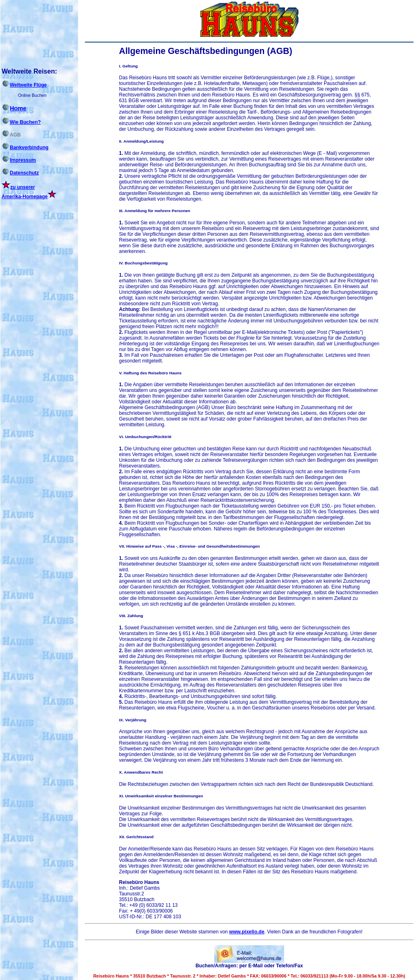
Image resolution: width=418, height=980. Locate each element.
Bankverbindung (25, 148)
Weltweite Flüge (24, 85)
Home (14, 108)
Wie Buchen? (21, 122)
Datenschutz (20, 173)
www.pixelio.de (247, 932)
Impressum (19, 160)
